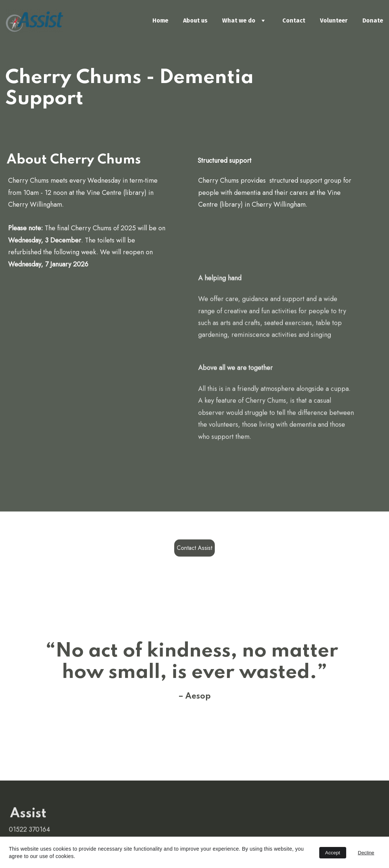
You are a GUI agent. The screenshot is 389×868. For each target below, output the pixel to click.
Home (160, 20)
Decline (366, 853)
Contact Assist (194, 549)
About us (195, 20)
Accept (333, 853)
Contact (294, 20)
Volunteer (334, 20)
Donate (373, 20)
